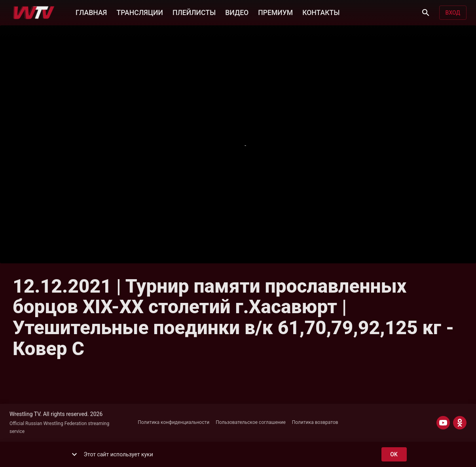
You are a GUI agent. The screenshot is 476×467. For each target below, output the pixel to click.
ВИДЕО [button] (237, 12)
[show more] (74, 454)
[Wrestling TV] (34, 13)
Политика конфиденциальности (174, 422)
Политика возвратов (315, 422)
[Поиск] (426, 13)
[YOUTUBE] (443, 423)
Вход (453, 13)
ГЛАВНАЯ (91, 12)
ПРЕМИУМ (275, 12)
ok (394, 455)
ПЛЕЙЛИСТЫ (194, 12)
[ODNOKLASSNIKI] (460, 423)
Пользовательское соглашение (251, 422)
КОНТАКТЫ (321, 12)
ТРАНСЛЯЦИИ (139, 12)
